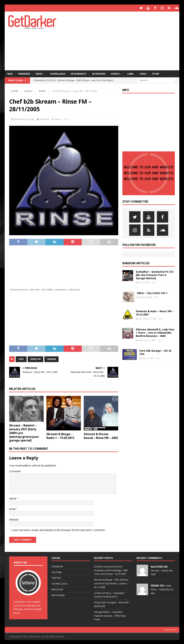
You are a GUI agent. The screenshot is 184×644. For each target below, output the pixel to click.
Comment (15, 471)
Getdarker (61, 289)
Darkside (44, 119)
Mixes (39, 73)
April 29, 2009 (146, 296)
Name (13, 498)
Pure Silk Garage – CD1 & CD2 (155, 352)
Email (13, 508)
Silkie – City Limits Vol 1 (152, 292)
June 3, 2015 (144, 282)
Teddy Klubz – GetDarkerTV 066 (162, 589)
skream (51, 359)
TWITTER (56, 577)
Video (143, 73)
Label (131, 73)
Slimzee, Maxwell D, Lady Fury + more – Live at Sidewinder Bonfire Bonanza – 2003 (155, 332)
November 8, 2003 (147, 339)
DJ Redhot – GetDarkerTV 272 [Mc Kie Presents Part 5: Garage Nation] (155, 274)
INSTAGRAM (58, 594)
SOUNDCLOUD (59, 583)
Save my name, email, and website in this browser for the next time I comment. (59, 529)
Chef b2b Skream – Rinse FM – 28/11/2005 (31, 289)
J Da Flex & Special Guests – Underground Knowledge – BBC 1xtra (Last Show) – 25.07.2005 (111, 570)
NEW (10, 73)
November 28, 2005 (24, 119)
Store (156, 73)
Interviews (99, 73)
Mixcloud (75, 289)
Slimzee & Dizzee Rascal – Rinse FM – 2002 (101, 435)
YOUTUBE (57, 572)
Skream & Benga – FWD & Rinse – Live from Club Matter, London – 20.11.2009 (112, 583)
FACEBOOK (57, 566)
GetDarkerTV (79, 73)
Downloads (58, 73)
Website (14, 519)
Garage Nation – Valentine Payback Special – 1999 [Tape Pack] (110, 615)
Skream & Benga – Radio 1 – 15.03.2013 (60, 435)
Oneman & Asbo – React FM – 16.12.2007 (155, 312)
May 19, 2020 (148, 358)
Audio (28, 90)
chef (21, 359)
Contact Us (170, 629)
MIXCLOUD (57, 589)
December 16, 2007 (148, 318)
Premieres (24, 73)
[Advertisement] (124, 40)
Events (115, 73)
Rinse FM (35, 359)
